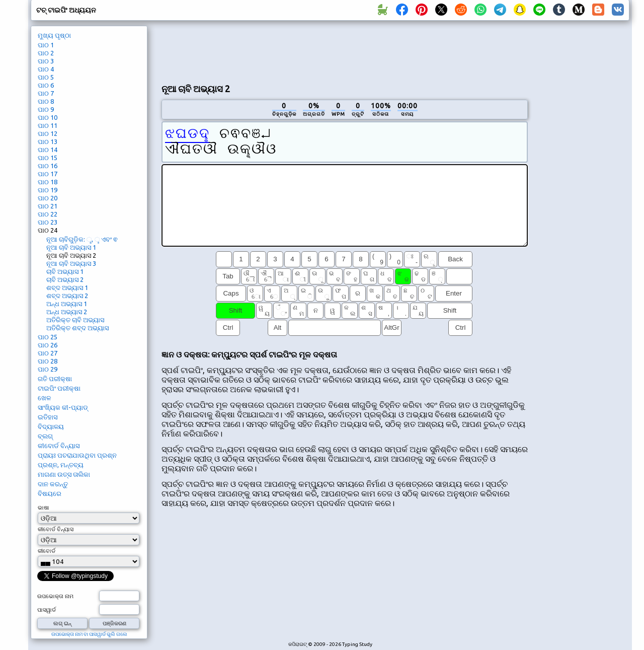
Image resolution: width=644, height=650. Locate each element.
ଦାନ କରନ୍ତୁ (53, 484)
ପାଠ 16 (48, 166)
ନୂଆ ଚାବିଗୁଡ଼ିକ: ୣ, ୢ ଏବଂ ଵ (82, 239)
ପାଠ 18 (48, 182)
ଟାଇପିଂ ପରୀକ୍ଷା (59, 388)
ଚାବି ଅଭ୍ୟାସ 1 (65, 271)
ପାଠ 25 (48, 337)
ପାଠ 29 (48, 369)
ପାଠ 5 (46, 77)
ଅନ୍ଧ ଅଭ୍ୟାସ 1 (67, 304)
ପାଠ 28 (48, 361)
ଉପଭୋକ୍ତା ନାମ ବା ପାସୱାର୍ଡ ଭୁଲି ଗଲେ (89, 634)
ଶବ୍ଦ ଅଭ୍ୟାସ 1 (67, 287)
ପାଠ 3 (46, 61)
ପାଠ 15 (48, 158)
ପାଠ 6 (46, 85)
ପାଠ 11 (48, 125)
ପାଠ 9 (46, 109)
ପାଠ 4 (46, 69)
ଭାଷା (44, 508)
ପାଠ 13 (48, 141)
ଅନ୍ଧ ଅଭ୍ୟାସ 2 (67, 312)
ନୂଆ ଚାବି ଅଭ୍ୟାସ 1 (71, 247)
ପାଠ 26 (48, 345)
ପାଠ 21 (48, 206)
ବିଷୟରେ (50, 493)
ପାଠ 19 (48, 190)
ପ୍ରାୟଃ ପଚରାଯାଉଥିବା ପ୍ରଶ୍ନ (77, 455)
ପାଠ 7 (46, 93)
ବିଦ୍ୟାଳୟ (51, 426)
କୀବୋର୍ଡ (47, 551)
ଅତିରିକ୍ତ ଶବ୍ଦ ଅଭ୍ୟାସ (77, 328)
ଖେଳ (44, 398)
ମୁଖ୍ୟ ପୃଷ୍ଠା (54, 35)
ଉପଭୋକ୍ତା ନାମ (55, 596)
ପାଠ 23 (48, 222)
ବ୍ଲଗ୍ (45, 436)
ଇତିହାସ (48, 417)
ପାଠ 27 (48, 353)
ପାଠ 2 (46, 53)
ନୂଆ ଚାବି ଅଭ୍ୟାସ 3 (71, 263)
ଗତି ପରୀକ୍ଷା (55, 379)
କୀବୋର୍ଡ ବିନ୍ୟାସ (59, 446)
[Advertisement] (345, 51)
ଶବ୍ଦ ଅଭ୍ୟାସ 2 (67, 296)
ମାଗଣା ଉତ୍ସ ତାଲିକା (64, 474)
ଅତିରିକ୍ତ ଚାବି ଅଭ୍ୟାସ (75, 320)
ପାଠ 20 (48, 198)
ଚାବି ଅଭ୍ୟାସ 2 (65, 279)
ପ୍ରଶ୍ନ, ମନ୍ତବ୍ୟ (61, 465)
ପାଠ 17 (48, 174)
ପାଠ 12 (48, 133)
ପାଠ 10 (48, 117)
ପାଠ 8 (46, 101)
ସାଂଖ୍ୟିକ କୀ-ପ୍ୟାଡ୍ (63, 407)
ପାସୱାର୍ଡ (47, 610)
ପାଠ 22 (48, 214)
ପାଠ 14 (48, 150)
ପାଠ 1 (46, 45)
